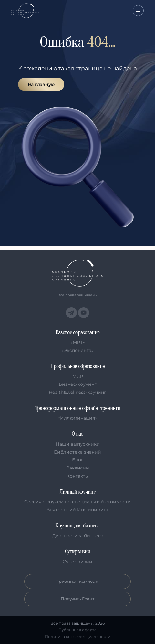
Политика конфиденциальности (78, 637)
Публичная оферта (77, 630)
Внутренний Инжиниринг (78, 510)
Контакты (78, 476)
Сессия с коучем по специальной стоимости (77, 502)
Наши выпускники (78, 444)
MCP (78, 376)
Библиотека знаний (77, 452)
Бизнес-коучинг (78, 384)
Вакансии (78, 468)
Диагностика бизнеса (78, 536)
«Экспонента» (77, 350)
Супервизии (77, 562)
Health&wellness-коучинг (77, 392)
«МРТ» (78, 342)
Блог (78, 460)
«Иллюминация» (77, 418)
